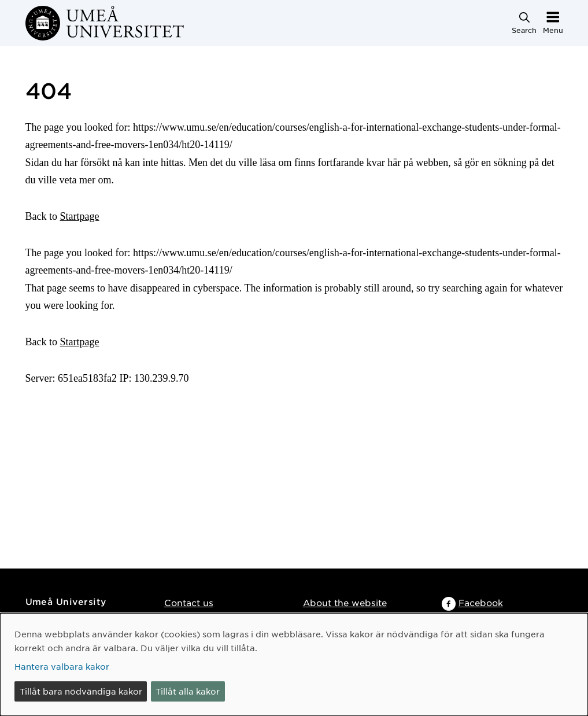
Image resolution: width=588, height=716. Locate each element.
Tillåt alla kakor (188, 691)
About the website (345, 602)
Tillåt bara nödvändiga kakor (81, 691)
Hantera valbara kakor (62, 666)
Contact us (189, 602)
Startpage (80, 216)
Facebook (481, 602)
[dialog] (294, 665)
